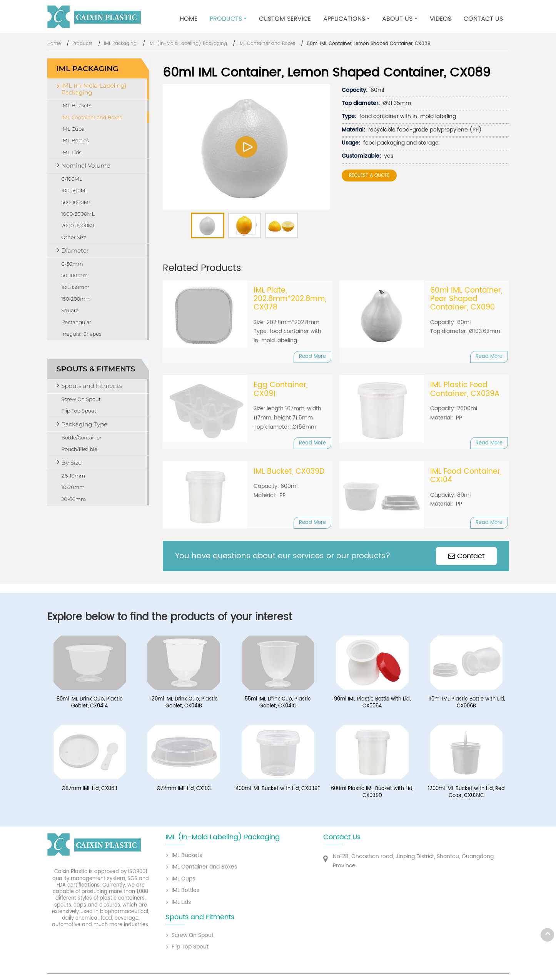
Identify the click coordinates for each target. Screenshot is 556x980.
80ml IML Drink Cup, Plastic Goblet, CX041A (90, 703)
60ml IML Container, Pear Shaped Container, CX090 (466, 299)
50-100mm (74, 275)
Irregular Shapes (81, 334)
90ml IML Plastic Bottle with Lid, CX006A (372, 703)
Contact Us (483, 19)
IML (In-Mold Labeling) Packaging (188, 44)
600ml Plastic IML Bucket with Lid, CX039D (372, 793)
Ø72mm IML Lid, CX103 (184, 790)
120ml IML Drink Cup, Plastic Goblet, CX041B (184, 703)
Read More (312, 357)
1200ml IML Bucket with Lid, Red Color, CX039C (466, 793)
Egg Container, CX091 (281, 390)
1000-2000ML (78, 214)
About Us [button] (397, 19)
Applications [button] (344, 19)
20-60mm (73, 499)
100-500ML (75, 191)
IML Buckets (76, 106)
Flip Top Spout (79, 411)
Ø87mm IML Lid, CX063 (89, 790)
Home (189, 19)
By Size (71, 463)
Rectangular (76, 322)
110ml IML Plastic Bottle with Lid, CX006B (467, 703)
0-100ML (72, 179)
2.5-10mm (73, 476)
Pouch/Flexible (79, 449)
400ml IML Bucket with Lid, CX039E (278, 790)
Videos (441, 19)
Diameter (75, 250)
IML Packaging (120, 44)
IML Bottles (75, 141)
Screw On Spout (81, 399)
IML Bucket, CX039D (289, 472)
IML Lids (71, 152)
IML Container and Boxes (267, 44)
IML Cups (73, 129)
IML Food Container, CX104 (466, 477)
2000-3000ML (78, 225)
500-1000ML (76, 202)
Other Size (74, 237)
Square (70, 310)
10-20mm (73, 487)
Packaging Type (84, 424)
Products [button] (226, 19)
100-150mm (75, 287)
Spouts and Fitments (92, 386)
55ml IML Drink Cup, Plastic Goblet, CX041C (278, 703)
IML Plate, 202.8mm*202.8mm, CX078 (290, 299)
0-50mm (72, 264)
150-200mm (76, 299)
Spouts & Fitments (96, 369)
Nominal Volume (86, 166)
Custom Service (285, 19)
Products (82, 44)
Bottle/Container (81, 438)
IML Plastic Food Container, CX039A (465, 390)
